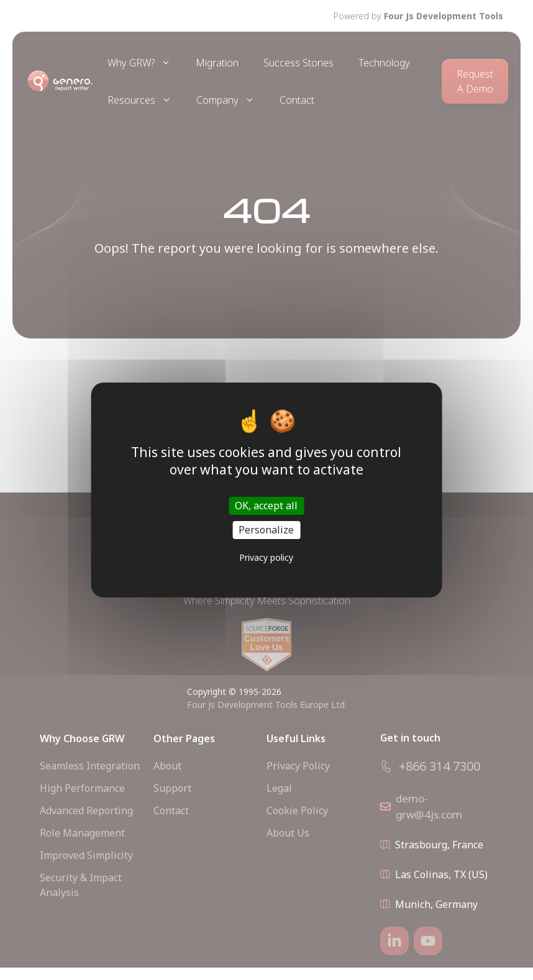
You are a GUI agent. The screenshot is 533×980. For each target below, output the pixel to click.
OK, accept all (266, 506)
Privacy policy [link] (266, 557)
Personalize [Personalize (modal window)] (266, 530)
